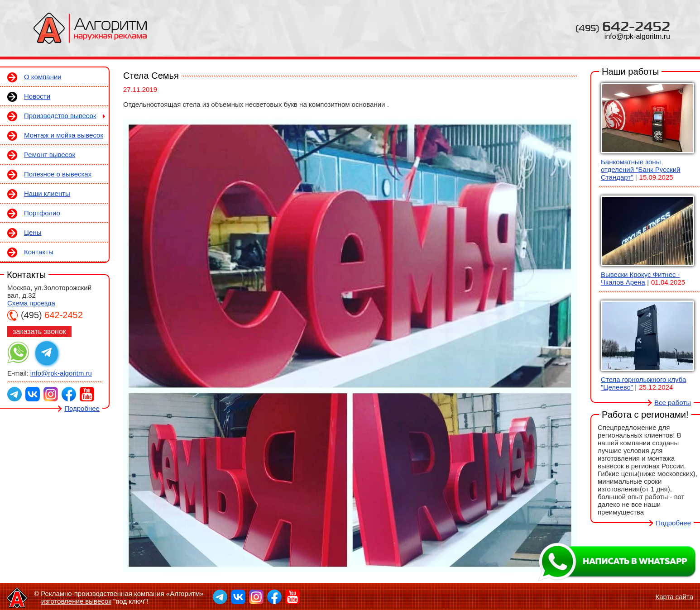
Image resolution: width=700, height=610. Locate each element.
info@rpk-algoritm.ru (637, 36)
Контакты (39, 252)
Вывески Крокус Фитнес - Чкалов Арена (640, 278)
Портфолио (42, 213)
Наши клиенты (47, 193)
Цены (33, 232)
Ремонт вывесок (50, 155)
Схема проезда (31, 303)
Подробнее (82, 408)
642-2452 (623, 26)
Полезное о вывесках (58, 174)
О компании (43, 77)
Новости (37, 96)
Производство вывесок (60, 116)
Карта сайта (674, 597)
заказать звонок (39, 331)
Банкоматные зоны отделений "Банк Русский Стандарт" (640, 169)
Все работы (673, 403)
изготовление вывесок (76, 601)
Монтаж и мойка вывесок (64, 135)
